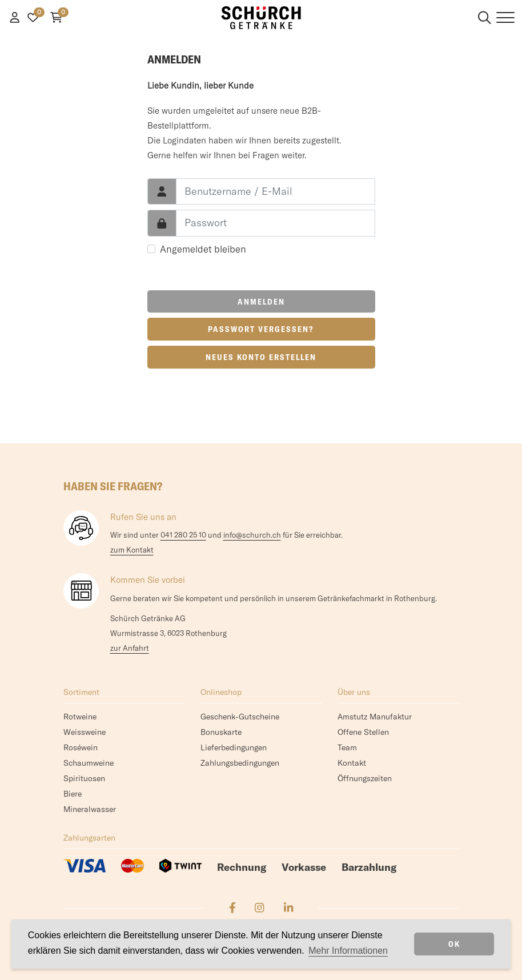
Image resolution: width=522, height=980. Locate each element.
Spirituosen (84, 778)
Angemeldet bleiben (203, 249)
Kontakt (352, 763)
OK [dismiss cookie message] (454, 944)
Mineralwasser (90, 809)
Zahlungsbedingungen (240, 763)
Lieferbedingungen (234, 747)
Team (347, 747)
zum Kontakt (132, 550)
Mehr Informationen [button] (348, 951)
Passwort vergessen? (261, 329)
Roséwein (81, 747)
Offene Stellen (363, 732)
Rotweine (80, 717)
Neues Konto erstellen (261, 357)
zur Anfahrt (130, 648)
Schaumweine (89, 763)
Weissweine (85, 732)
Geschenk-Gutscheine (240, 717)
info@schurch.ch (252, 535)
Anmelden (261, 302)
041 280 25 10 (183, 535)
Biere (73, 794)
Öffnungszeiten (365, 778)
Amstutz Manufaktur (375, 717)
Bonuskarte (221, 732)
